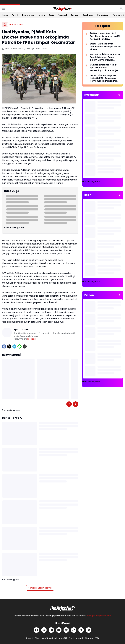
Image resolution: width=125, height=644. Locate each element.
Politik (15, 15)
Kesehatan (88, 15)
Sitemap (89, 638)
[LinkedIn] (81, 630)
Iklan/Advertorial (49, 638)
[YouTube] (59, 630)
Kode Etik (63, 638)
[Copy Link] (25, 346)
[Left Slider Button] (69, 404)
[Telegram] (14, 346)
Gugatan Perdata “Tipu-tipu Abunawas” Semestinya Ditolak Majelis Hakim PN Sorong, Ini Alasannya (105, 68)
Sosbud (75, 15)
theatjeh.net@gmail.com (99, 616)
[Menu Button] (4, 9)
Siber (37, 638)
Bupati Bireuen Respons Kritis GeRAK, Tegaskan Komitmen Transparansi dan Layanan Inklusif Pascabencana (103, 78)
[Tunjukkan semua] (119, 95)
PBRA (97, 638)
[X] (9, 346)
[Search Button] (121, 9)
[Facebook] (4, 346)
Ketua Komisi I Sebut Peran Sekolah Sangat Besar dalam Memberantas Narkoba (105, 57)
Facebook (32, 339)
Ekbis (51, 15)
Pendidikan (103, 15)
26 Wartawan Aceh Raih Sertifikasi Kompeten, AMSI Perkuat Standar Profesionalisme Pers (105, 36)
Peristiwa (117, 15)
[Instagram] (51, 630)
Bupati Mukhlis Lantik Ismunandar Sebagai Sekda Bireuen (105, 47)
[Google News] (66, 630)
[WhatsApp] (20, 346)
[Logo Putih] (63, 608)
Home (5, 15)
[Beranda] (5, 25)
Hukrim (41, 15)
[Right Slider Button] (122, 15)
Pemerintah (28, 15)
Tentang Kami (76, 638)
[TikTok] (74, 630)
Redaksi (29, 638)
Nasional (62, 15)
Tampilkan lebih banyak (40, 588)
